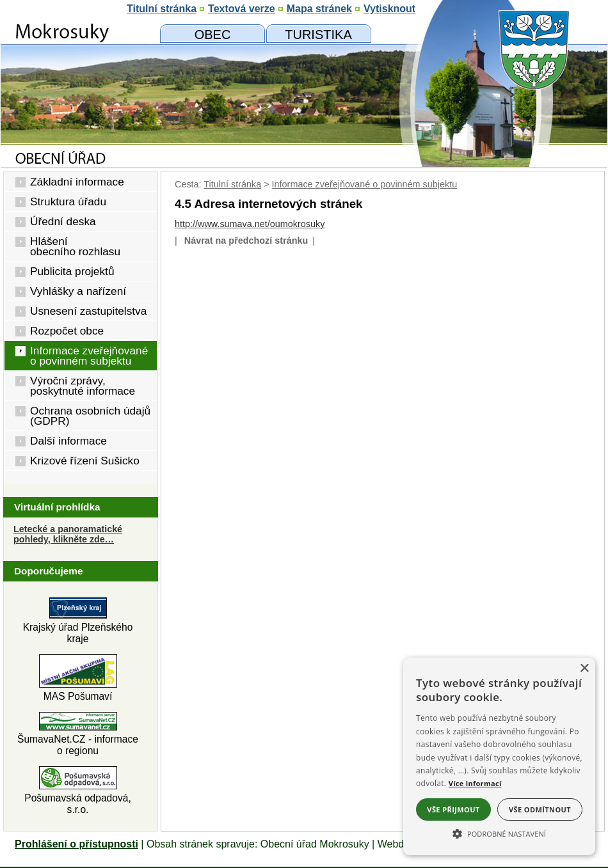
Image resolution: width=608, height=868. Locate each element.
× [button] (584, 669)
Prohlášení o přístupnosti (76, 844)
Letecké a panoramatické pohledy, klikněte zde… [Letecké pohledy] (68, 534)
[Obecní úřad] (212, 34)
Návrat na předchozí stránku (246, 241)
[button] (499, 833)
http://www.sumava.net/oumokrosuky (250, 224)
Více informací (475, 783)
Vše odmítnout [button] (540, 809)
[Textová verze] (242, 9)
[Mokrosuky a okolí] (318, 34)
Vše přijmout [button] (453, 809)
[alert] (499, 756)
